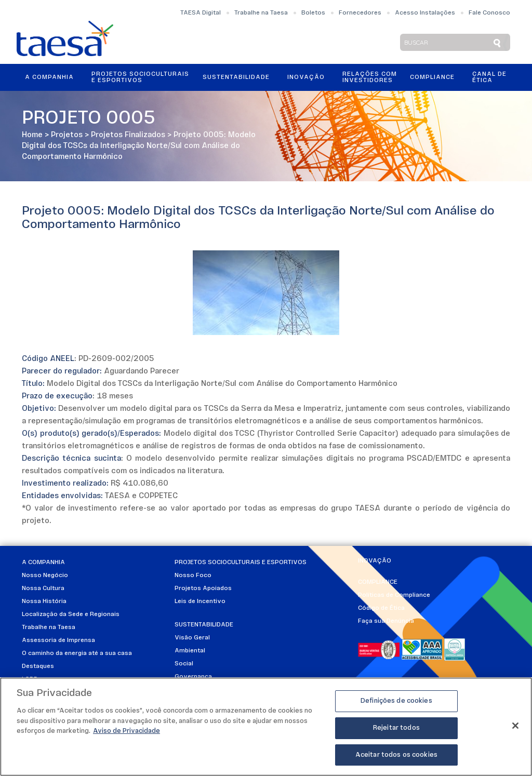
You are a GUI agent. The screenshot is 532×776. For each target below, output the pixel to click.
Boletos (313, 13)
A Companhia (49, 77)
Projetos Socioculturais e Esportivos (140, 77)
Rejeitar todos (396, 732)
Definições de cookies (396, 705)
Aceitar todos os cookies (396, 759)
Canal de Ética (489, 77)
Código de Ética (381, 608)
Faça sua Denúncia (386, 621)
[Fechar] (515, 729)
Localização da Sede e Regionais (71, 614)
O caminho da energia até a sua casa (77, 653)
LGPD (30, 679)
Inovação (306, 77)
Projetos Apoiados (203, 588)
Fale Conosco (489, 13)
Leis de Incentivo (200, 601)
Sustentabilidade (236, 77)
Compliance (432, 77)
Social (184, 664)
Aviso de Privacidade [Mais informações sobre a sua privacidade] (127, 735)
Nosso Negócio (45, 576)
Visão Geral (192, 638)
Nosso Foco (193, 576)
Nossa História (44, 601)
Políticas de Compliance (394, 595)
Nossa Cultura (43, 588)
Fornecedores (360, 13)
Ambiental (190, 651)
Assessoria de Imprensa (58, 640)
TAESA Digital (201, 13)
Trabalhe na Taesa (261, 13)
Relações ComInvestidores (370, 77)
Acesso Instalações (425, 13)
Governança (193, 677)
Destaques (38, 666)
